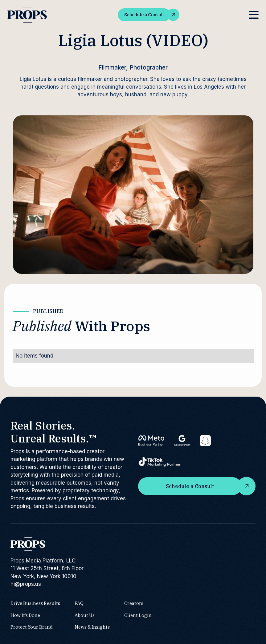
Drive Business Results (35, 603)
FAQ (79, 603)
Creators (134, 603)
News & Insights (92, 627)
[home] (28, 15)
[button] (254, 15)
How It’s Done (25, 615)
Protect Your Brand (32, 627)
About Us (85, 615)
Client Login (138, 615)
